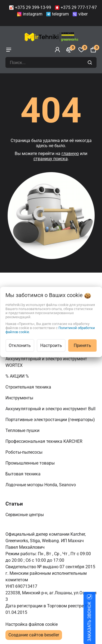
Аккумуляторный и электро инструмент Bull (51, 409)
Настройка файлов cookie (32, 624)
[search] (90, 62)
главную (70, 154)
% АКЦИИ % (18, 376)
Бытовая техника (24, 474)
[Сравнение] (69, 50)
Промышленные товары (31, 463)
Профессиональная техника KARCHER (44, 441)
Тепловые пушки (23, 430)
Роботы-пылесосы (24, 452)
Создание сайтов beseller (34, 635)
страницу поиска (51, 159)
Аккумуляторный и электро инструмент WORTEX (46, 362)
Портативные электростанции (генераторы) (51, 420)
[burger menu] (9, 50)
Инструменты (20, 398)
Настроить (51, 345)
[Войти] (57, 50)
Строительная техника (29, 387)
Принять (82, 345)
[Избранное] (81, 50)
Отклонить (20, 345)
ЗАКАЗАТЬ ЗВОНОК (96, 621)
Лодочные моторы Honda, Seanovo (41, 485)
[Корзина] (93, 50)
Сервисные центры (25, 515)
